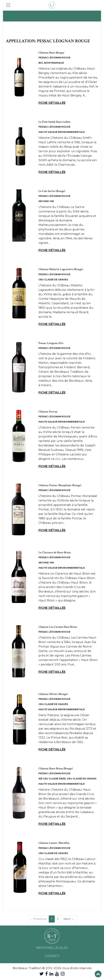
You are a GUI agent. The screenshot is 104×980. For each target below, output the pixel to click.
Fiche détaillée (52, 103)
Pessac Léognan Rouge (54, 58)
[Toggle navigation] (8, 5)
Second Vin (46, 201)
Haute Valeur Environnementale (62, 132)
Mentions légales (52, 948)
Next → (69, 919)
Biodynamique (54, 63)
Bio (41, 63)
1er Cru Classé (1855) (52, 779)
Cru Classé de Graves (53, 280)
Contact (52, 956)
